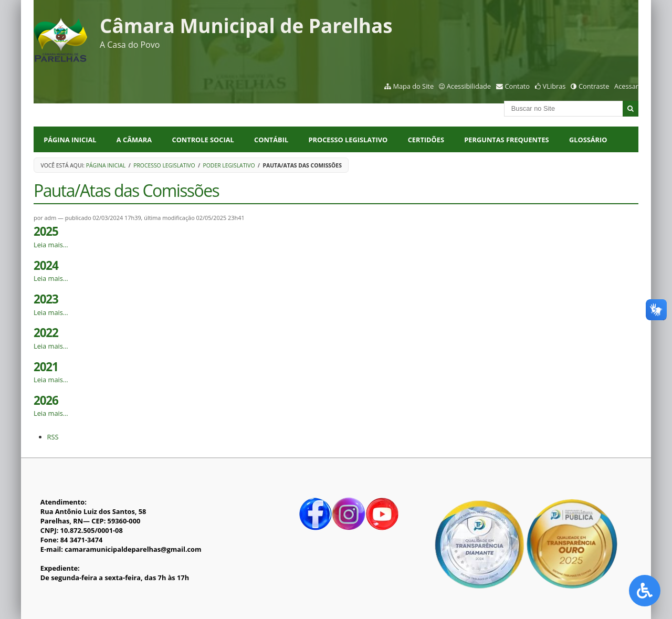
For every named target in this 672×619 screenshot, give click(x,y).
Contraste (594, 86)
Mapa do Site (413, 86)
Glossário (588, 140)
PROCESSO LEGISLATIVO (348, 140)
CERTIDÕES (426, 140)
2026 (46, 400)
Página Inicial (70, 140)
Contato (518, 86)
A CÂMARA (134, 140)
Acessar (626, 86)
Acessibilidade (469, 86)
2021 (46, 367)
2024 (46, 265)
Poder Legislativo (229, 165)
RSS (53, 437)
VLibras (554, 86)
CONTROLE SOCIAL (203, 140)
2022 (46, 333)
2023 (46, 299)
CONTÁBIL (271, 140)
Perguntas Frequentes (506, 140)
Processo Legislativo (164, 165)
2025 (46, 231)
